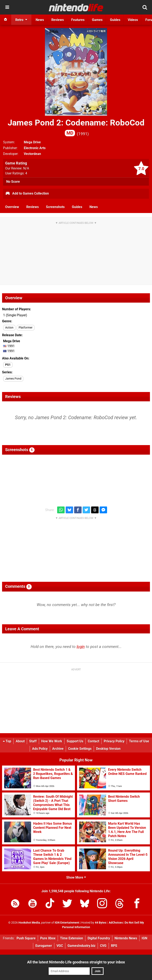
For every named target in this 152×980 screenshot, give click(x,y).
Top (7, 741)
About (20, 741)
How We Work (52, 741)
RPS (114, 946)
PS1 (8, 365)
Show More (76, 877)
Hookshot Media (29, 923)
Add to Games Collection (27, 194)
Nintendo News (126, 938)
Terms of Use (139, 741)
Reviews (33, 207)
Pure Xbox (48, 938)
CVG (103, 946)
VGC (60, 946)
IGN (144, 938)
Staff (33, 741)
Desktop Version (108, 749)
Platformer (26, 328)
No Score (13, 182)
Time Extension (72, 938)
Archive (58, 749)
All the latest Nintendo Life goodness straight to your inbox (76, 962)
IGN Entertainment (67, 923)
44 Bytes (101, 923)
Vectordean (32, 154)
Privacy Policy (114, 741)
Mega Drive (32, 142)
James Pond (13, 379)
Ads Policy (40, 749)
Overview (12, 207)
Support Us (75, 741)
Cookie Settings (80, 749)
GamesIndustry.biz (81, 946)
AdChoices (115, 923)
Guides (77, 207)
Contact (93, 741)
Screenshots (55, 207)
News (94, 207)
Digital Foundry (99, 938)
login (81, 647)
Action (9, 328)
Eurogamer (44, 946)
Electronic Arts (35, 148)
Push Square (26, 938)
